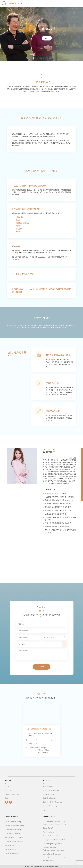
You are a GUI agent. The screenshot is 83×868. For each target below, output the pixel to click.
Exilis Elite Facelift (49, 798)
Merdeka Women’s (11, 853)
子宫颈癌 (19, 229)
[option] (41, 491)
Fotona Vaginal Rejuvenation (53, 844)
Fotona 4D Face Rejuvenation (53, 806)
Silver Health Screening (13, 822)
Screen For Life (48, 828)
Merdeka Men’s (10, 849)
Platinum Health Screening (14, 837)
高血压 (18, 220)
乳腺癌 (18, 226)
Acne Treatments (49, 786)
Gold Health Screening (13, 834)
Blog (7, 798)
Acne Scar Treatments (51, 790)
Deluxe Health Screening (14, 830)
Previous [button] (71, 566)
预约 (47, 38)
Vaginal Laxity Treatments (52, 854)
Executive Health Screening (15, 826)
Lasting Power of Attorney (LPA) (54, 840)
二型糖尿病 (20, 217)
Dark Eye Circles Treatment (53, 802)
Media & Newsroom (12, 794)
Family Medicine (48, 832)
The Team (9, 790)
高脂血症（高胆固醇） (23, 223)
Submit (42, 667)
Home (7, 786)
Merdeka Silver (10, 845)
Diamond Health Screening (14, 841)
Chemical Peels (48, 794)
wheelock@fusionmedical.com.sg (40, 740)
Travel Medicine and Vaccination (54, 836)
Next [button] (75, 566)
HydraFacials (47, 810)
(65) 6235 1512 (34, 744)
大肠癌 (18, 232)
